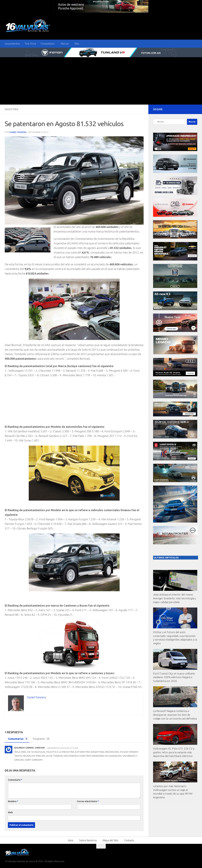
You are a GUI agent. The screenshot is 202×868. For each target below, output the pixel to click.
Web (10, 812)
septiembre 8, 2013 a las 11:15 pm (63, 748)
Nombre (13, 801)
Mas (77, 44)
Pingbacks (40, 739)
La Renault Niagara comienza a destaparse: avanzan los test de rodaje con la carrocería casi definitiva (175, 715)
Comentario (15, 780)
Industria (12, 109)
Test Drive (30, 44)
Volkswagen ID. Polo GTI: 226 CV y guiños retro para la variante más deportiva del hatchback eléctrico (174, 752)
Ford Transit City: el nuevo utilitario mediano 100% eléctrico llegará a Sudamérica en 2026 (174, 677)
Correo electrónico (88, 801)
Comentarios (17, 739)
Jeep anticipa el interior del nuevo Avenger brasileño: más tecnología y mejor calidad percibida (174, 598)
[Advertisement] (101, 81)
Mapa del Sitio (110, 840)
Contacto (129, 840)
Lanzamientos (12, 44)
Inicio (71, 840)
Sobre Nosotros (88, 840)
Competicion (48, 44)
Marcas (65, 44)
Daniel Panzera (18, 132)
